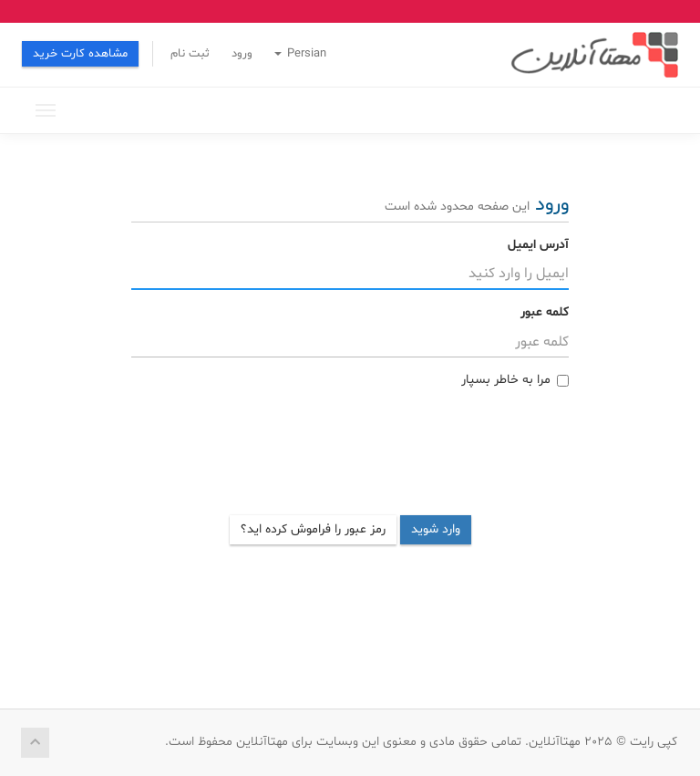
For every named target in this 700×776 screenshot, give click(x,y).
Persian (300, 54)
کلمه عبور (545, 312)
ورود (242, 54)
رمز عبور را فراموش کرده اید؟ (313, 529)
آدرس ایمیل (538, 245)
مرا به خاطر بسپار (515, 380)
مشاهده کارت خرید (80, 54)
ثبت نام (190, 54)
